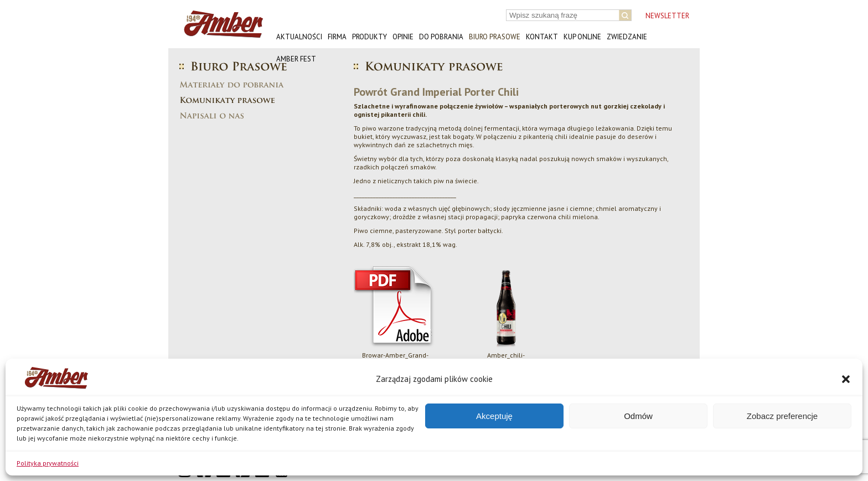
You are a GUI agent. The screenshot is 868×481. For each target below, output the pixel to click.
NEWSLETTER (667, 16)
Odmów (638, 416)
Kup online (582, 37)
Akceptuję (494, 416)
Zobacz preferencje (782, 416)
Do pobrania (441, 37)
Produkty (370, 37)
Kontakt (542, 37)
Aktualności (299, 37)
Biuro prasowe (495, 37)
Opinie (403, 37)
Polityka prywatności (48, 463)
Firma (337, 37)
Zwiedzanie (627, 37)
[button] (846, 379)
